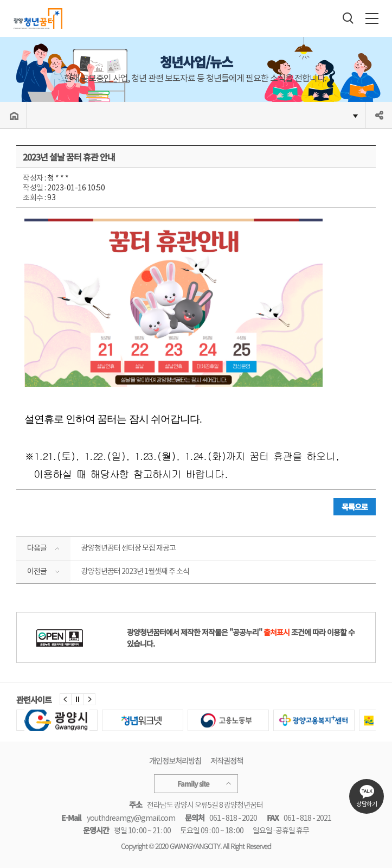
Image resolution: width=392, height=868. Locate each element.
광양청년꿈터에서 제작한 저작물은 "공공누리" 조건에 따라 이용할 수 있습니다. (241, 638)
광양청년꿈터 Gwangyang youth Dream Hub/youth (37, 18)
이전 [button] (66, 699)
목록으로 (355, 507)
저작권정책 (227, 761)
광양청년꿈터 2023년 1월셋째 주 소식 (135, 571)
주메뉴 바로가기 (0, 0)
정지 (78, 699)
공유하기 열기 (379, 115)
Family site (196, 784)
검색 (348, 18)
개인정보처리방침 (175, 761)
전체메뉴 (372, 18)
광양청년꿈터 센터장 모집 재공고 (128, 548)
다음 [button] (89, 699)
